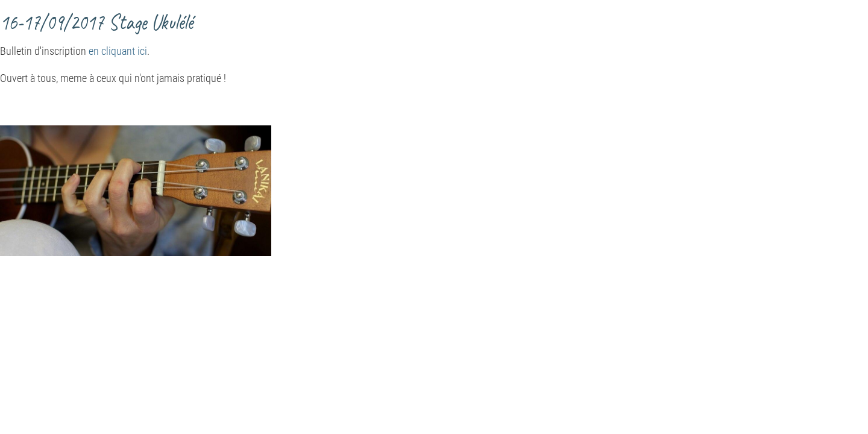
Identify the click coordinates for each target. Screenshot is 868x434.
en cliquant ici (118, 51)
